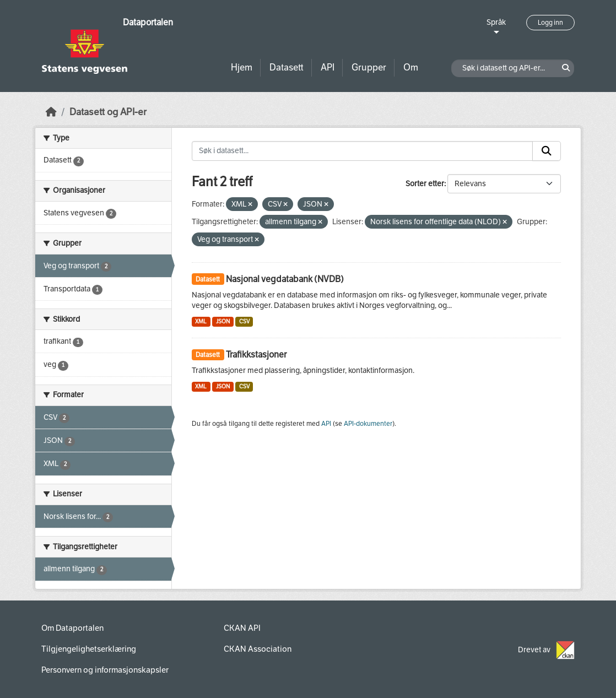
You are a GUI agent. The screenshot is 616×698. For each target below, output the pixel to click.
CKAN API (242, 628)
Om (411, 67)
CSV (244, 321)
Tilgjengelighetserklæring (89, 649)
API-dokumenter (368, 424)
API (328, 67)
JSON (223, 321)
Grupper (369, 67)
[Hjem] (51, 112)
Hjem (242, 67)
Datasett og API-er (108, 112)
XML (201, 321)
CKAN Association (258, 649)
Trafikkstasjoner (256, 355)
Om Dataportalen (72, 628)
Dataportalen (148, 22)
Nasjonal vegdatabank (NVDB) (285, 279)
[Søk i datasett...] (363, 151)
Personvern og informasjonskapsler (105, 670)
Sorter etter (425, 184)
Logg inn (550, 23)
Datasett (287, 67)
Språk (496, 22)
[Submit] (547, 151)
